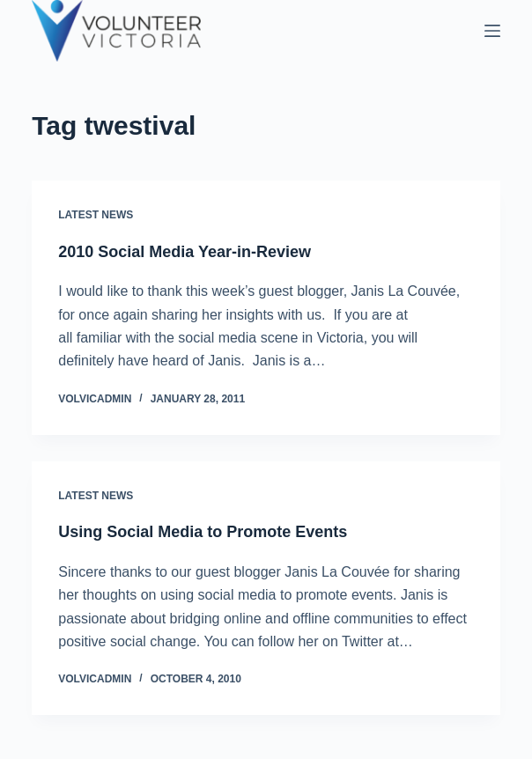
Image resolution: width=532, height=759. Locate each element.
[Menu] (492, 31)
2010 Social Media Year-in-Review (185, 252)
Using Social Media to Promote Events (203, 532)
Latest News (96, 215)
